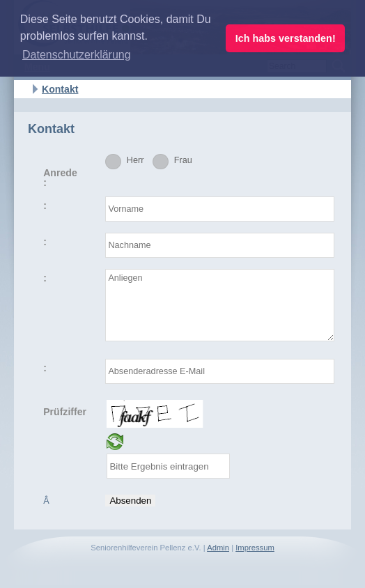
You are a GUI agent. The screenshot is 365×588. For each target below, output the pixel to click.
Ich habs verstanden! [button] (286, 38)
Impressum (255, 548)
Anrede (60, 173)
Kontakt (60, 89)
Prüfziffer (65, 412)
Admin (218, 548)
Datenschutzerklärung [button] (77, 55)
